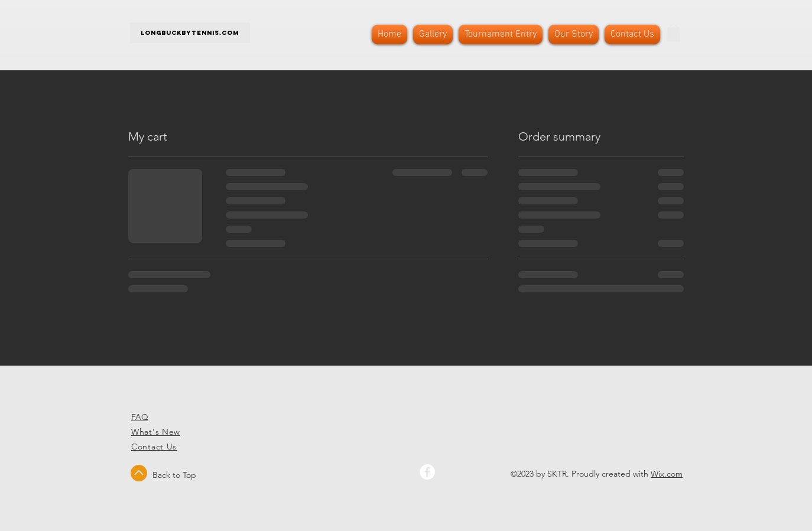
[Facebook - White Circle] (427, 472)
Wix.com (667, 474)
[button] (673, 32)
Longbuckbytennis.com (190, 33)
